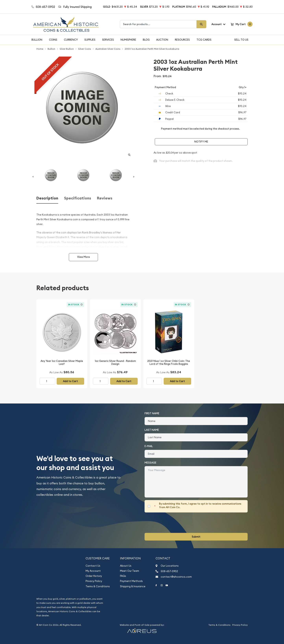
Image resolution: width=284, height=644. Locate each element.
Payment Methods (131, 581)
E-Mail (149, 446)
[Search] (201, 24)
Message (150, 463)
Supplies (90, 40)
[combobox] (158, 24)
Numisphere (128, 40)
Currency (71, 40)
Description (47, 198)
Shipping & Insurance (133, 586)
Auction (162, 40)
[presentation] (174, 523)
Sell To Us (241, 40)
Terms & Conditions (98, 586)
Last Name (152, 430)
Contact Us (93, 566)
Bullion (37, 40)
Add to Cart (70, 381)
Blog (146, 40)
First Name (152, 413)
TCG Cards (204, 40)
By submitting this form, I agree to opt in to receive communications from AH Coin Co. (200, 505)
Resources (182, 40)
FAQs (123, 576)
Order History (94, 576)
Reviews (105, 198)
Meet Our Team (130, 571)
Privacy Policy (94, 581)
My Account (93, 571)
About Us (126, 566)
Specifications (78, 198)
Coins (53, 40)
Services (108, 40)
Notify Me (201, 142)
